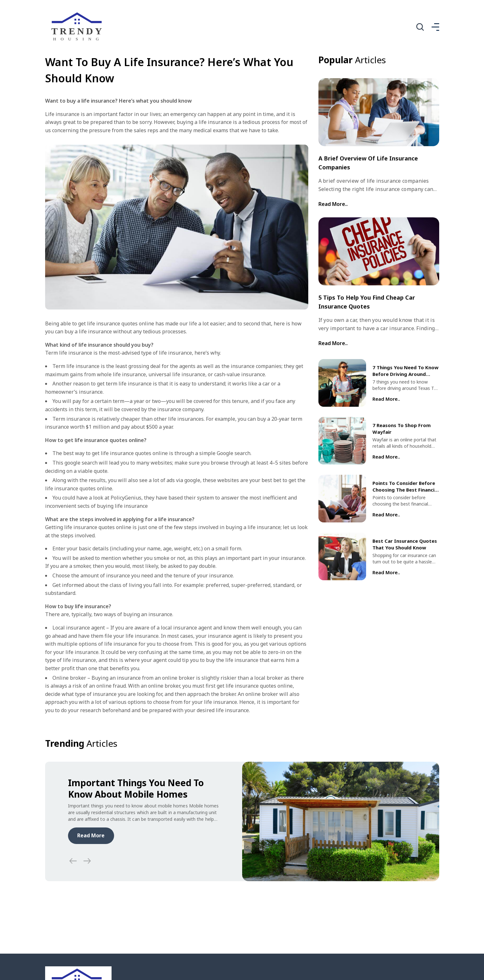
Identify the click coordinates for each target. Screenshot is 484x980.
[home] (78, 27)
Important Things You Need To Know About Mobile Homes (136, 788)
